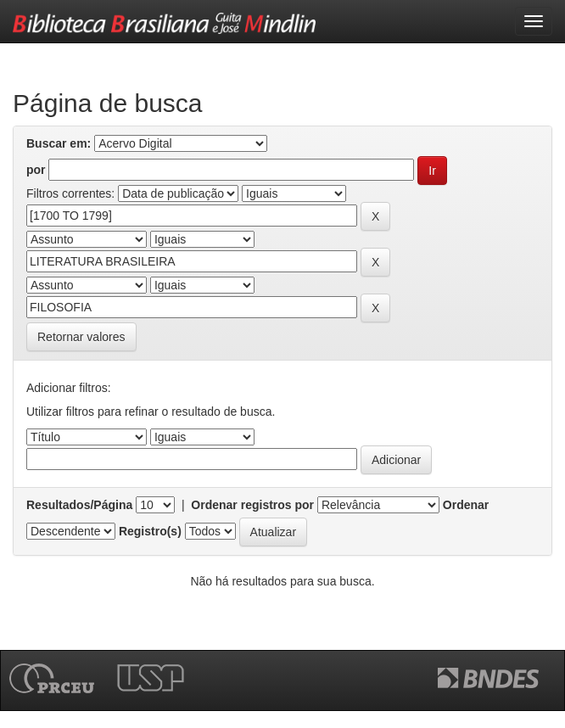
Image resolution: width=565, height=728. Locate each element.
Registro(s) (150, 531)
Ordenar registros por (252, 505)
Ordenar (466, 505)
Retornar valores (81, 337)
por (36, 170)
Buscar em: (59, 143)
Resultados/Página (79, 505)
